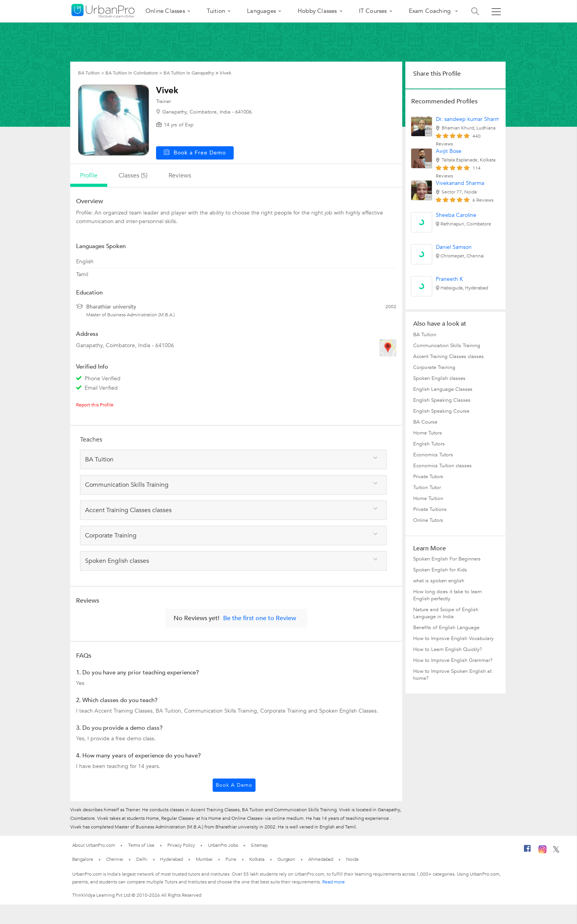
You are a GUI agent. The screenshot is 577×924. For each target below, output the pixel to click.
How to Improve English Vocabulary (453, 638)
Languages (261, 11)
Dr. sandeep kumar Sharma (469, 119)
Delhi (142, 859)
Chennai (115, 859)
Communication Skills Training (447, 346)
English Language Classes (443, 389)
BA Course (425, 422)
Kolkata (257, 859)
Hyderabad (171, 859)
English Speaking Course (441, 411)
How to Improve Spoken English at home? (452, 675)
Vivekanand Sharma (460, 183)
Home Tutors (428, 433)
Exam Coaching (431, 11)
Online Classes (165, 11)
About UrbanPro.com (94, 845)
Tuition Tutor (427, 488)
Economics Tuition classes (442, 466)
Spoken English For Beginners (447, 559)
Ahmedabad (321, 859)
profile (89, 176)
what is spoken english (439, 581)
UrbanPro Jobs (223, 845)
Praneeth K (449, 279)
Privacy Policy (181, 845)
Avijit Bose (449, 151)
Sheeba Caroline (456, 215)
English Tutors (429, 444)
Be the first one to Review (260, 618)
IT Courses (373, 11)
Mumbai (204, 859)
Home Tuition (428, 498)
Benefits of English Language (446, 628)
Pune (231, 859)
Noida (352, 859)
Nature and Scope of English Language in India (446, 613)
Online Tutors (428, 520)
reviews (180, 176)
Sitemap (259, 845)
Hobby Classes (317, 11)
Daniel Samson (454, 247)
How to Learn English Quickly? (447, 649)
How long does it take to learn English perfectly (447, 595)
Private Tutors (428, 477)
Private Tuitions (430, 509)
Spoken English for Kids (440, 570)
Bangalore (83, 859)
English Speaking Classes (442, 400)
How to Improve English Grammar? (453, 660)
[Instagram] (542, 852)
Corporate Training (434, 367)
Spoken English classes (439, 378)
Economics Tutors (433, 455)
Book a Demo (234, 785)
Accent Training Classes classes (448, 356)
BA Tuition (425, 335)
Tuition (216, 11)
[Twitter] (556, 851)
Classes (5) (133, 176)
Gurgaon (286, 859)
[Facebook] (527, 851)
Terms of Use (141, 845)
